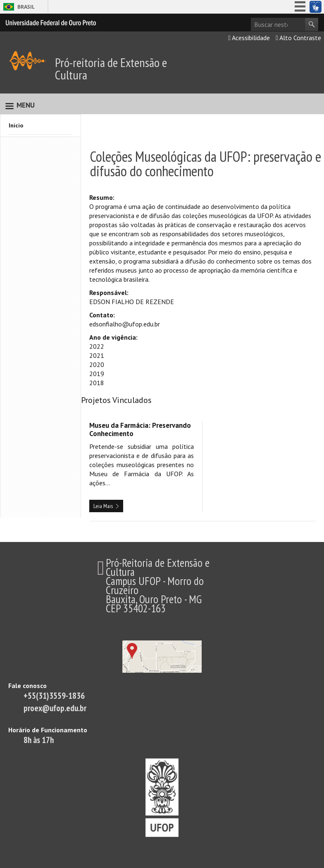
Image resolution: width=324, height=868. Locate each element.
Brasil (26, 7)
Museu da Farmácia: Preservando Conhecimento (140, 429)
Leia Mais (103, 506)
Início (16, 125)
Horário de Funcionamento (48, 730)
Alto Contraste (298, 38)
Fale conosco (27, 686)
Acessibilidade (249, 38)
